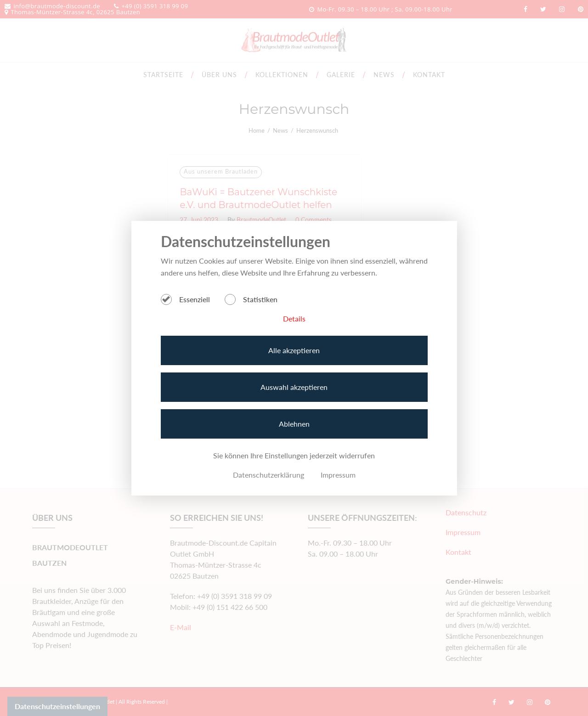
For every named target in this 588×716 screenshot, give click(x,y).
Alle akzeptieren (294, 350)
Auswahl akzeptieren (294, 387)
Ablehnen (294, 424)
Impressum (338, 475)
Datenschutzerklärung (269, 475)
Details (294, 319)
